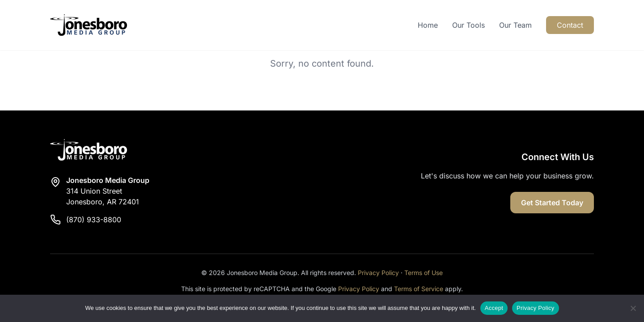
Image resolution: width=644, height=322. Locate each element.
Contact (570, 25)
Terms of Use (424, 273)
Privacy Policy (378, 273)
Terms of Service (419, 289)
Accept (494, 308)
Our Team (515, 25)
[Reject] (633, 308)
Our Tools (468, 25)
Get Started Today (552, 203)
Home (428, 25)
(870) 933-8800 (94, 220)
